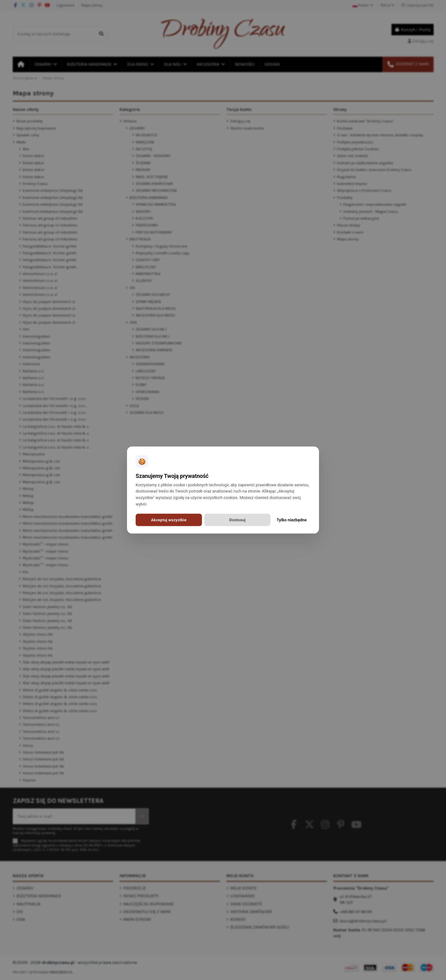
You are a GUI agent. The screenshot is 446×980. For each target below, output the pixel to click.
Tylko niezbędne (292, 520)
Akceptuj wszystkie (169, 520)
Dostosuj (237, 520)
